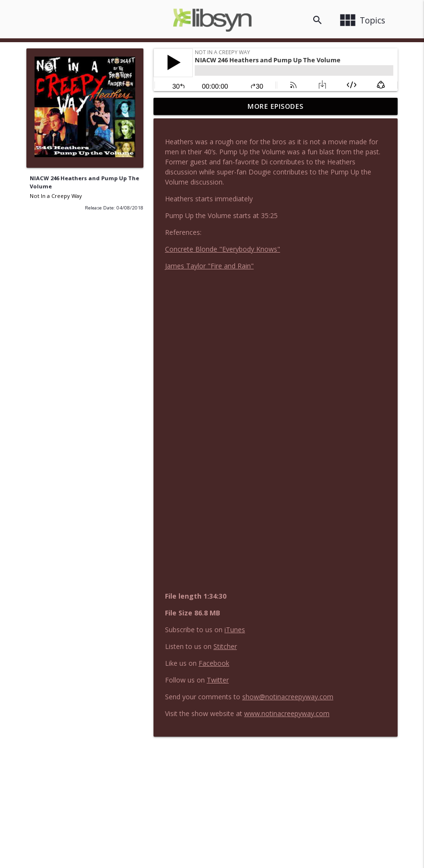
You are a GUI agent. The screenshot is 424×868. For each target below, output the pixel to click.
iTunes (235, 630)
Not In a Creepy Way (56, 196)
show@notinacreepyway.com (288, 697)
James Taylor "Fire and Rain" (209, 266)
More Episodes (276, 106)
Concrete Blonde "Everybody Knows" (223, 249)
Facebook (214, 663)
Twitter (218, 680)
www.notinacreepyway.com (287, 713)
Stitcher (225, 646)
